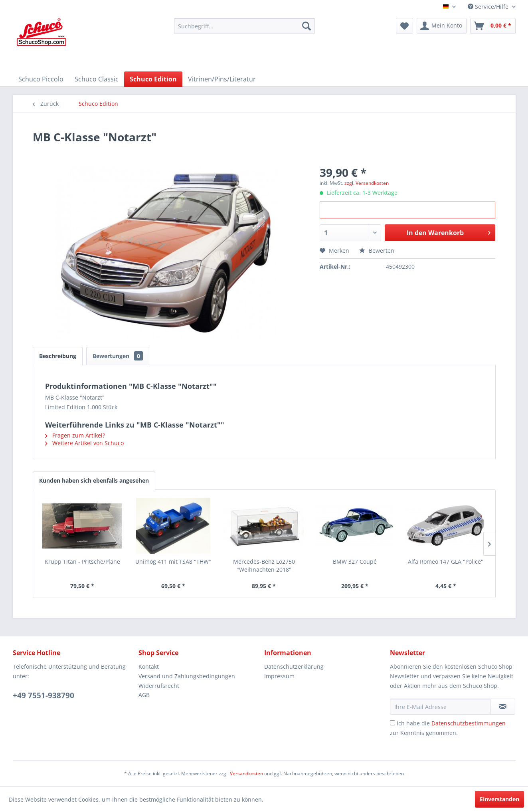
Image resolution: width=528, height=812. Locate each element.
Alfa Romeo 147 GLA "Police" (446, 561)
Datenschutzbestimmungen (469, 723)
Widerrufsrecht (159, 686)
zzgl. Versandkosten (367, 183)
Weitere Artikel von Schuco (84, 443)
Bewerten (377, 251)
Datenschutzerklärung (294, 666)
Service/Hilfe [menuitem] (489, 7)
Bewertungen (118, 356)
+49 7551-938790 (44, 695)
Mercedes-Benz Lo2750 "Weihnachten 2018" (264, 565)
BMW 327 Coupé (355, 561)
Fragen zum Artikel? (75, 435)
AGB (144, 695)
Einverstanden (499, 799)
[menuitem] (244, 26)
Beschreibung (58, 356)
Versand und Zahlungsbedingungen (187, 676)
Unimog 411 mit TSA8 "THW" (173, 561)
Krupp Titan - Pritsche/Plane (82, 561)
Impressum (279, 676)
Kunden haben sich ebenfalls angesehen (94, 480)
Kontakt (149, 666)
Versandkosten (246, 773)
